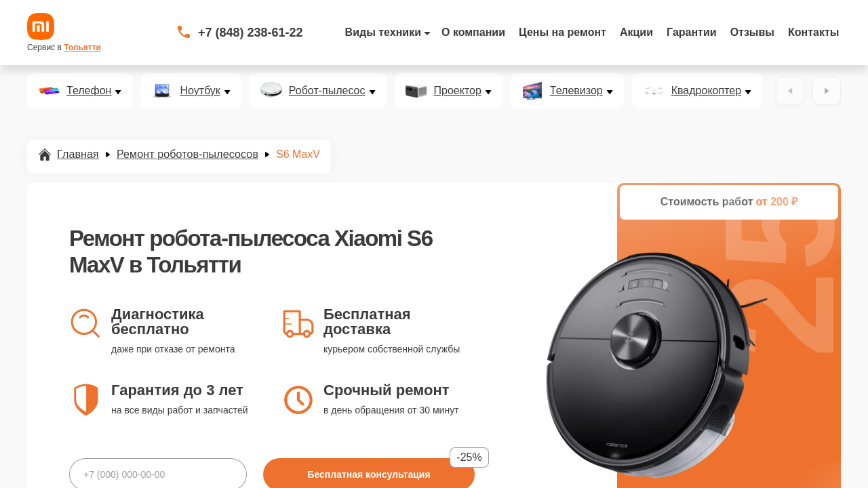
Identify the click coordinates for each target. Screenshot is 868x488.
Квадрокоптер (706, 91)
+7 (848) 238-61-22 (251, 33)
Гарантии (692, 32)
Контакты (813, 32)
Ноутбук (200, 91)
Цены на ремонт (563, 32)
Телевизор (576, 91)
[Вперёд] (827, 91)
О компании (473, 32)
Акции (636, 32)
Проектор (458, 91)
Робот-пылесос (327, 91)
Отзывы (752, 32)
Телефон (89, 91)
